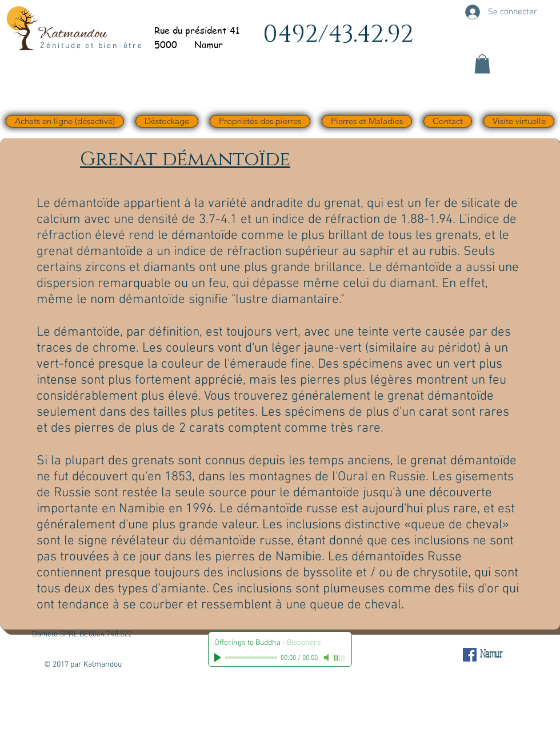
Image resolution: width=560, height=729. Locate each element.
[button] (482, 64)
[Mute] (327, 658)
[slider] (340, 658)
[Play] (219, 658)
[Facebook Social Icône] (470, 655)
